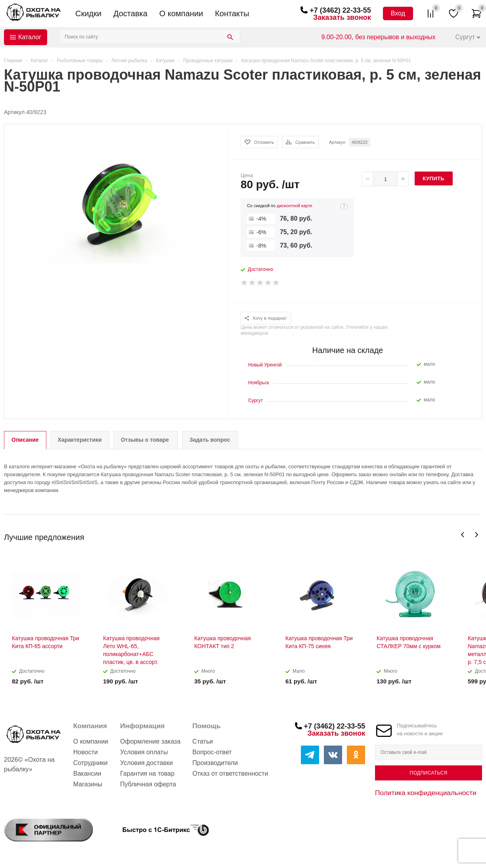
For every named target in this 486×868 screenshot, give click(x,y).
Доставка (130, 13)
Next (476, 535)
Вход (398, 13)
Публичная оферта (148, 784)
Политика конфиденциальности (426, 793)
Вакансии (87, 774)
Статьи (203, 741)
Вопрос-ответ (212, 752)
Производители (215, 763)
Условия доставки (146, 763)
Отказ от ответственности (230, 774)
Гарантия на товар (147, 774)
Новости (86, 752)
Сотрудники (91, 763)
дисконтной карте (295, 206)
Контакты (232, 13)
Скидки (88, 13)
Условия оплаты (144, 752)
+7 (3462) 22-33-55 (340, 10)
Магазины (88, 784)
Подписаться (428, 773)
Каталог (30, 37)
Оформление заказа (150, 741)
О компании (181, 13)
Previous (463, 535)
